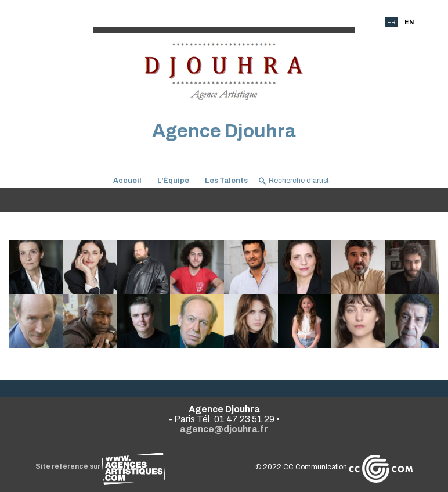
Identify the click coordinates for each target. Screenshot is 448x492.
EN (409, 22)
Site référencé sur (100, 466)
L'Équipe (173, 181)
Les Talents (226, 181)
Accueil (127, 181)
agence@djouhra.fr (224, 429)
